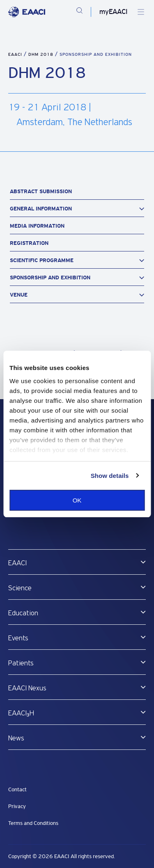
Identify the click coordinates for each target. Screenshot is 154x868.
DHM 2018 (42, 54)
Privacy (17, 806)
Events (18, 638)
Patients (21, 663)
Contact (17, 789)
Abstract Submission (41, 191)
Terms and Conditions (33, 823)
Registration (29, 243)
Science (20, 588)
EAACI (15, 54)
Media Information (37, 226)
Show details (110, 476)
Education (23, 613)
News (16, 738)
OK (77, 500)
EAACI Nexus (27, 688)
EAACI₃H (21, 713)
